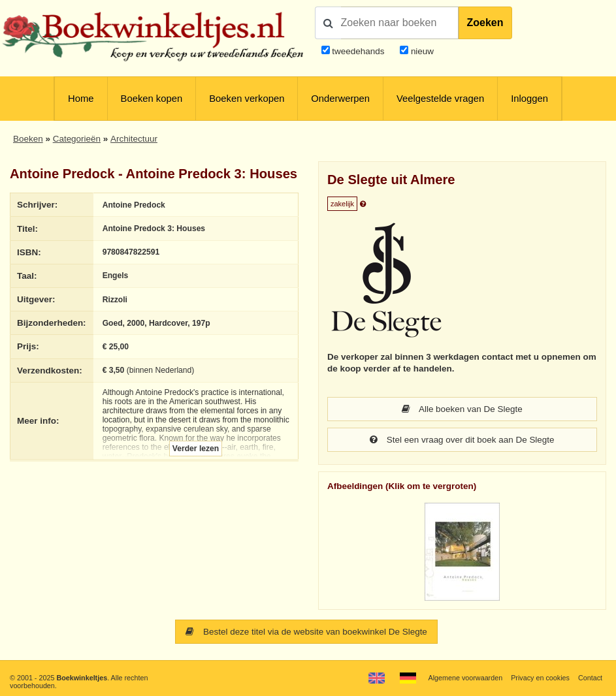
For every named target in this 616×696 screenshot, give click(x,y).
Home (81, 99)
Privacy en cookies (540, 678)
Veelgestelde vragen (440, 99)
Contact (590, 678)
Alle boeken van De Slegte (462, 409)
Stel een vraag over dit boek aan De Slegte (462, 440)
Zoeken (485, 23)
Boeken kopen (152, 99)
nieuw (421, 51)
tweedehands (358, 51)
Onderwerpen (340, 99)
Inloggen (529, 99)
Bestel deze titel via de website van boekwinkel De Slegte (306, 632)
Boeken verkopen (247, 99)
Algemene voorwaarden (465, 678)
